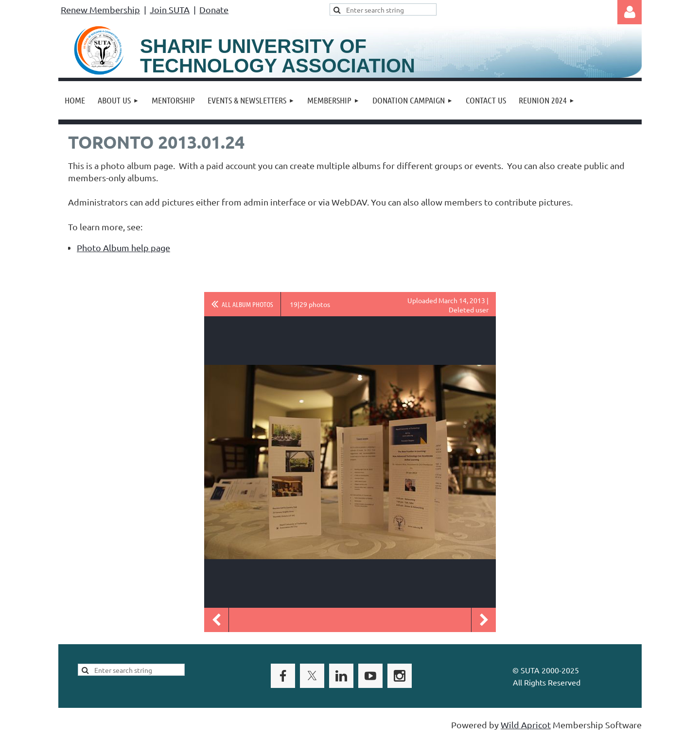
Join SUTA (170, 9)
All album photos (247, 304)
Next (484, 620)
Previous (216, 620)
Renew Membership (100, 9)
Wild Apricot (526, 725)
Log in (630, 12)
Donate (214, 9)
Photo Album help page (123, 248)
